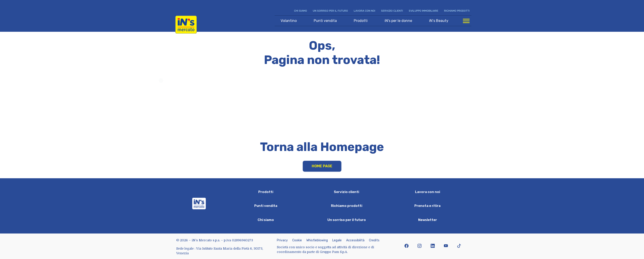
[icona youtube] (446, 246)
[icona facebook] (406, 246)
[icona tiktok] (459, 246)
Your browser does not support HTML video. (322, 105)
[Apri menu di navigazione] (466, 21)
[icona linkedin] (433, 246)
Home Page (322, 166)
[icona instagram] (420, 246)
